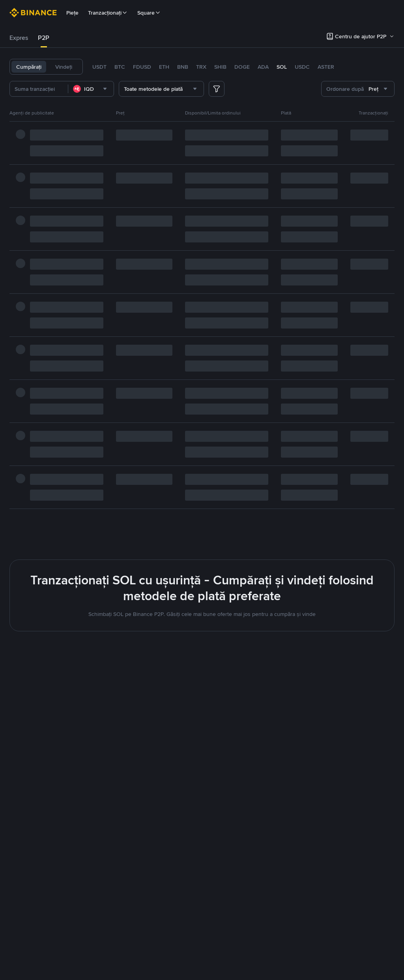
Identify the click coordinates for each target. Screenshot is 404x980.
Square (149, 13)
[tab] (19, 38)
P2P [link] (44, 38)
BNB (183, 67)
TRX (201, 67)
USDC (302, 67)
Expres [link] (19, 38)
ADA (263, 67)
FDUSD (142, 67)
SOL (282, 67)
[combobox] (103, 89)
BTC (120, 67)
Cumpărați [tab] (29, 67)
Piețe (72, 13)
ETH (164, 67)
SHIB (220, 67)
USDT (99, 67)
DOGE (242, 67)
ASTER (326, 67)
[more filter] (217, 89)
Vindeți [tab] (64, 67)
